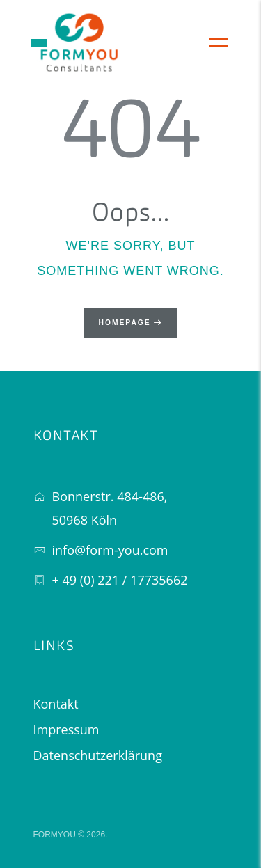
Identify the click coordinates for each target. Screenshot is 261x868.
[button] (39, 43)
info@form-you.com (110, 550)
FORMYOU (55, 835)
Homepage (125, 323)
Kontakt (56, 704)
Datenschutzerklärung (98, 755)
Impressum (66, 729)
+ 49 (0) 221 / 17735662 (120, 580)
